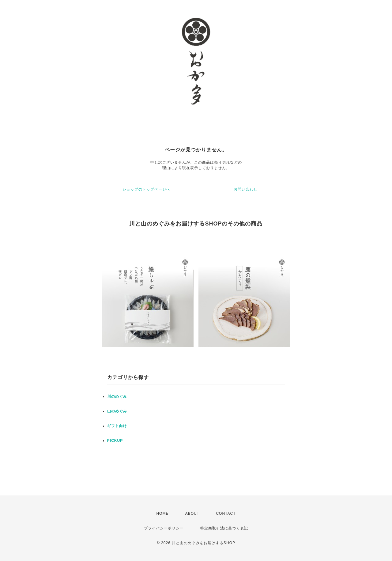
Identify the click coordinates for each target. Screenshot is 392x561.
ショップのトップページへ (146, 189)
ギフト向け (117, 426)
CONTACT (226, 514)
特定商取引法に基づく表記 (224, 528)
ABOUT (192, 514)
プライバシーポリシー (164, 528)
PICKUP (115, 441)
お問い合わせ (246, 189)
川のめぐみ (117, 396)
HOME (162, 514)
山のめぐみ (117, 411)
